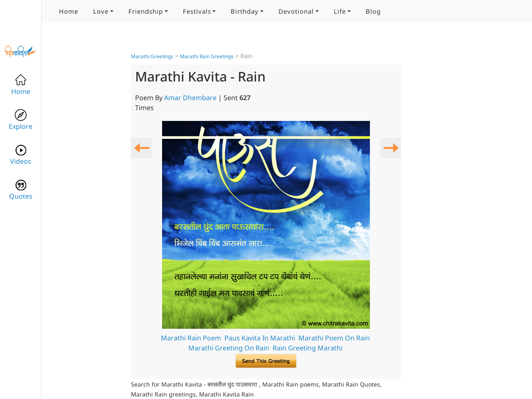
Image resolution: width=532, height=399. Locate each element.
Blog (373, 11)
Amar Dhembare (190, 98)
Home (69, 11)
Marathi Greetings (152, 56)
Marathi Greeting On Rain (229, 348)
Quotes (21, 190)
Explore (21, 120)
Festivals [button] (197, 11)
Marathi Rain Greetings (207, 56)
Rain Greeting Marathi (308, 348)
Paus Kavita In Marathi (260, 338)
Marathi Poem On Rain (334, 338)
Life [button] (340, 11)
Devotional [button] (296, 11)
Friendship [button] (146, 11)
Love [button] (101, 11)
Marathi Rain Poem (191, 338)
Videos (21, 155)
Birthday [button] (245, 11)
